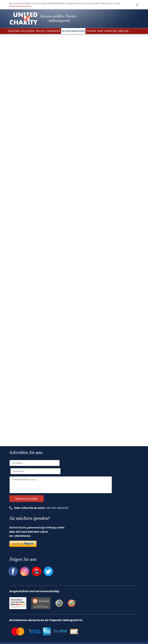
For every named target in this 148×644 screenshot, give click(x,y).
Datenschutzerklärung (20, 6)
